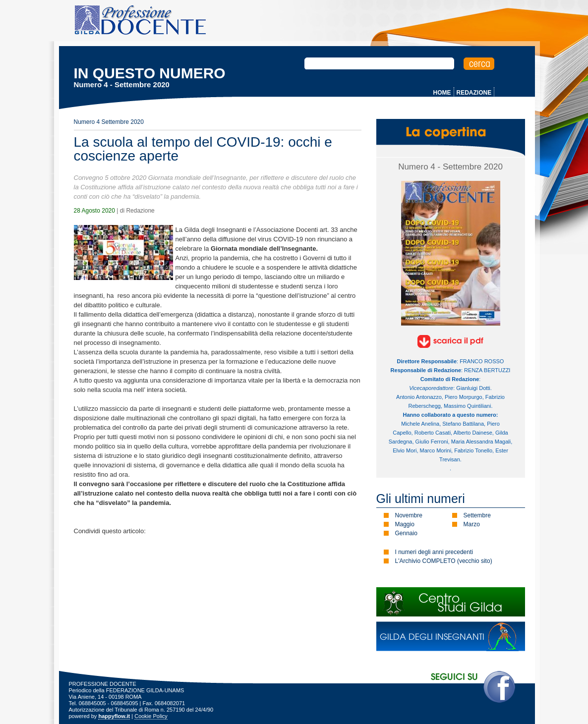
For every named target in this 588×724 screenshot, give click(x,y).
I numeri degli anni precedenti (434, 552)
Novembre (409, 515)
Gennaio (406, 533)
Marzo (472, 524)
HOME (442, 93)
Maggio (405, 524)
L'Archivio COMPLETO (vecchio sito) (444, 561)
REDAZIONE (474, 93)
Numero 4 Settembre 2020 (109, 122)
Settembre (477, 515)
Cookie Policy (151, 716)
